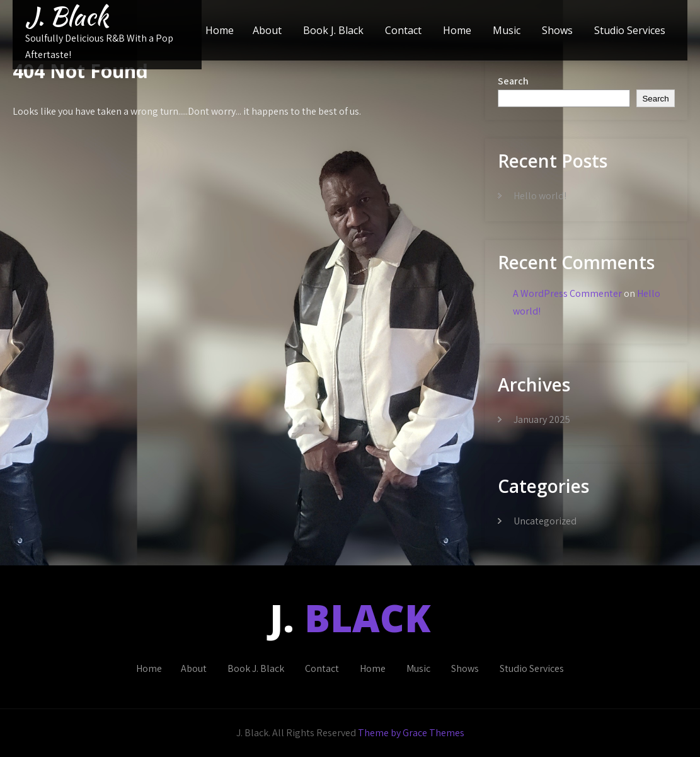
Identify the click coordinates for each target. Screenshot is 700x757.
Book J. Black (333, 30)
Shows (557, 30)
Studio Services (630, 30)
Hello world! (540, 196)
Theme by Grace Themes (411, 733)
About (267, 30)
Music (507, 30)
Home (220, 30)
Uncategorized (545, 521)
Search (513, 81)
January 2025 (542, 419)
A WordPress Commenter (567, 293)
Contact (403, 30)
